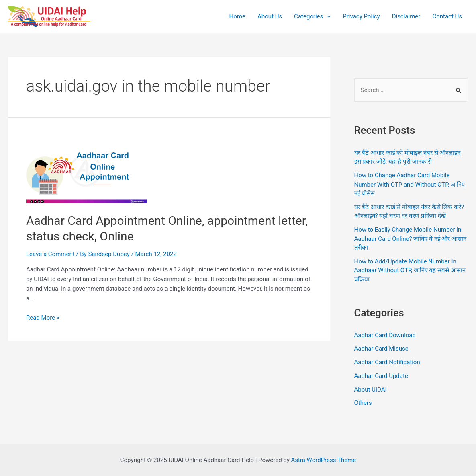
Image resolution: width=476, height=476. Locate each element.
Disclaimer (406, 16)
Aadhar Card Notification (387, 362)
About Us (270, 16)
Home (237, 16)
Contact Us (447, 16)
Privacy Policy (361, 16)
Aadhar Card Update (381, 376)
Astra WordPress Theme (324, 460)
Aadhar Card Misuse (381, 349)
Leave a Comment (50, 254)
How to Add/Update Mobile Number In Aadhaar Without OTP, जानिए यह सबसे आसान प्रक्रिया (410, 270)
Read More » (43, 318)
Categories (312, 16)
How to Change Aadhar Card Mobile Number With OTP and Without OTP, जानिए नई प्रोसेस (410, 184)
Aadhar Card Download (385, 335)
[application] (327, 16)
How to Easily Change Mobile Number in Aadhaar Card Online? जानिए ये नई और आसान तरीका (411, 239)
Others (363, 403)
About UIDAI (371, 390)
